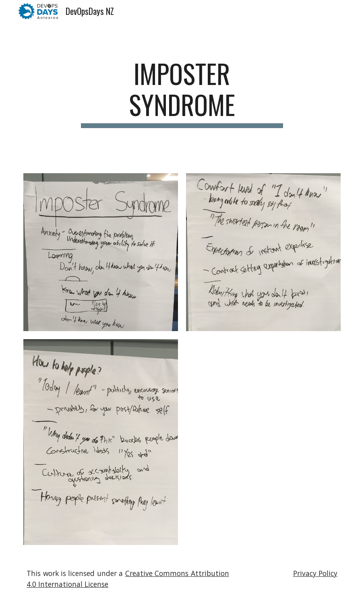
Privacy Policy (315, 573)
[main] (182, 93)
